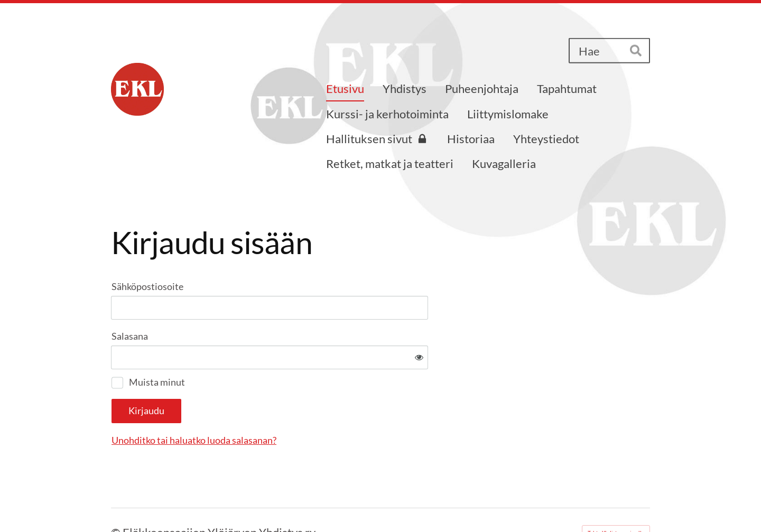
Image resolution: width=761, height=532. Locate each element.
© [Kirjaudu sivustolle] (117, 497)
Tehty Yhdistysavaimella (616, 498)
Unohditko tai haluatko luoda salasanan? (308, 406)
